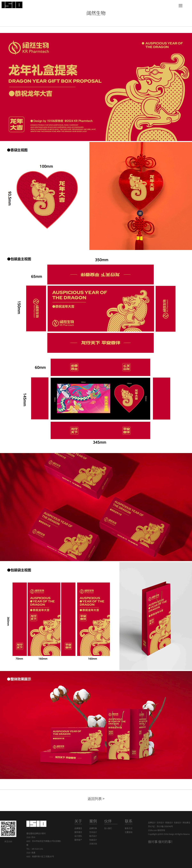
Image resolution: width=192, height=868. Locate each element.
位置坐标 (129, 832)
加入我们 (108, 828)
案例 (93, 821)
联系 (129, 821)
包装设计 (93, 840)
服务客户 (78, 840)
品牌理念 (78, 828)
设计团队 (78, 836)
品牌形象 (93, 828)
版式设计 (93, 836)
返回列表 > (96, 799)
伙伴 (108, 821)
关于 (78, 821)
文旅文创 (93, 844)
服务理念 (78, 832)
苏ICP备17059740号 (165, 826)
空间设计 (93, 832)
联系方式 (129, 828)
